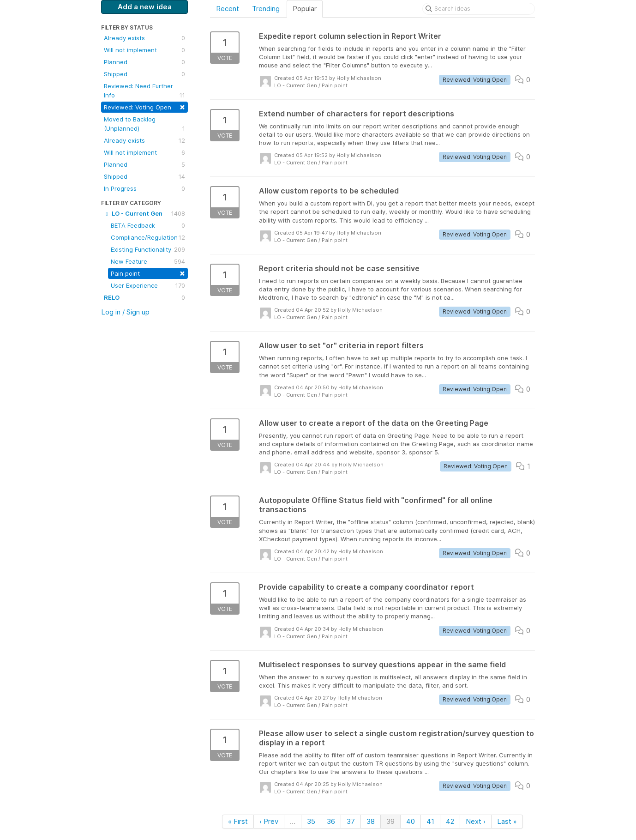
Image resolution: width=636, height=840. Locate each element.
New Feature (148, 261)
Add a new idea (145, 7)
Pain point (148, 273)
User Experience (148, 285)
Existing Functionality (148, 249)
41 (430, 821)
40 (411, 821)
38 (371, 821)
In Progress (144, 188)
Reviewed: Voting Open (144, 106)
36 (331, 821)
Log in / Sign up (125, 312)
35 (311, 821)
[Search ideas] (479, 9)
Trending (266, 9)
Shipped (144, 74)
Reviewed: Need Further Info (144, 91)
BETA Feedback (148, 225)
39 (390, 821)
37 (351, 821)
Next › (476, 821)
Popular (305, 9)
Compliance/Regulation (148, 237)
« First (238, 821)
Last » (507, 821)
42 (450, 821)
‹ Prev (269, 821)
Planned (144, 62)
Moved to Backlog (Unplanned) (144, 124)
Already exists (144, 38)
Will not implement (144, 50)
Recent (228, 9)
